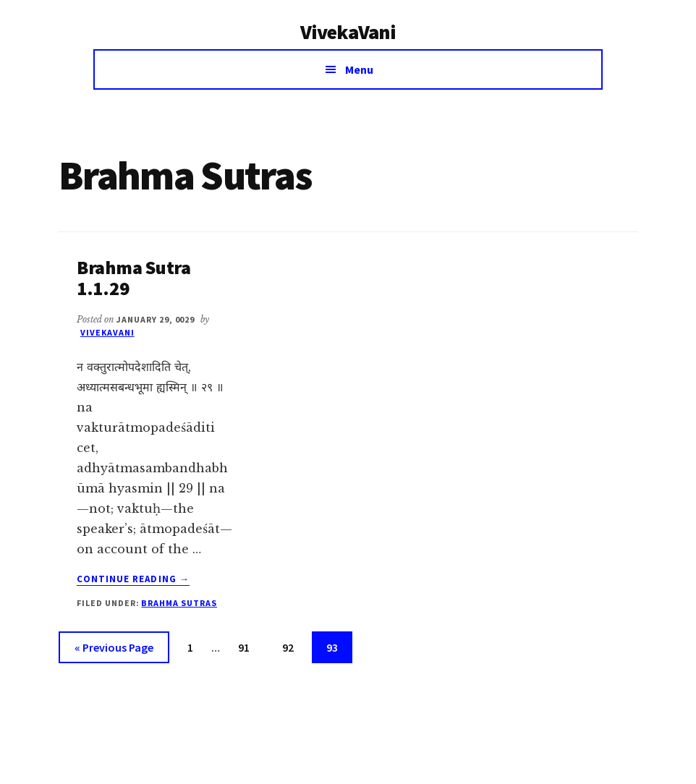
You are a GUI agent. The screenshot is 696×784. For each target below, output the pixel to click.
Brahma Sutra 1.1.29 (134, 278)
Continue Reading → (133, 579)
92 (294, 645)
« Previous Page (114, 650)
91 (250, 645)
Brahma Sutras (179, 603)
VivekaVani (348, 32)
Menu (359, 69)
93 (338, 645)
